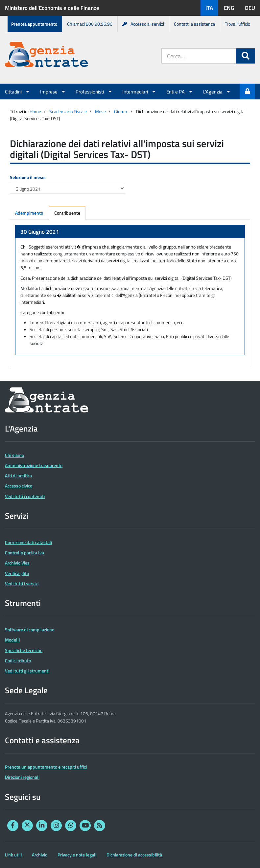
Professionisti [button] (94, 92)
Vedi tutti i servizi (22, 583)
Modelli (12, 640)
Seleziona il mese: (28, 177)
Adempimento (29, 213)
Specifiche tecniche (24, 650)
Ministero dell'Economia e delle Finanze (52, 8)
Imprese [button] (53, 92)
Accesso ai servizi (143, 24)
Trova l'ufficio (237, 24)
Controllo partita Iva (24, 552)
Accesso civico (19, 486)
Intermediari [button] (139, 92)
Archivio (40, 855)
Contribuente (67, 213)
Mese (100, 111)
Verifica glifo (17, 573)
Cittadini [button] (18, 92)
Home (35, 111)
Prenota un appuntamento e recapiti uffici (46, 767)
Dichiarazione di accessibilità (134, 855)
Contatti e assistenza (194, 24)
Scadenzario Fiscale (68, 111)
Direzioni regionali (22, 777)
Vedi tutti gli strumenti (27, 671)
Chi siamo (14, 455)
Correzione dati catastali (28, 542)
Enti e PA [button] (180, 92)
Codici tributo (18, 660)
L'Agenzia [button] (217, 92)
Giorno (120, 111)
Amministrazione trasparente (34, 465)
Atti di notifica (18, 475)
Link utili (13, 855)
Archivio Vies (17, 563)
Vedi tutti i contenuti (25, 496)
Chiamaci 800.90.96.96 (90, 24)
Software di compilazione (30, 630)
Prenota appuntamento (34, 24)
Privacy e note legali (77, 855)
